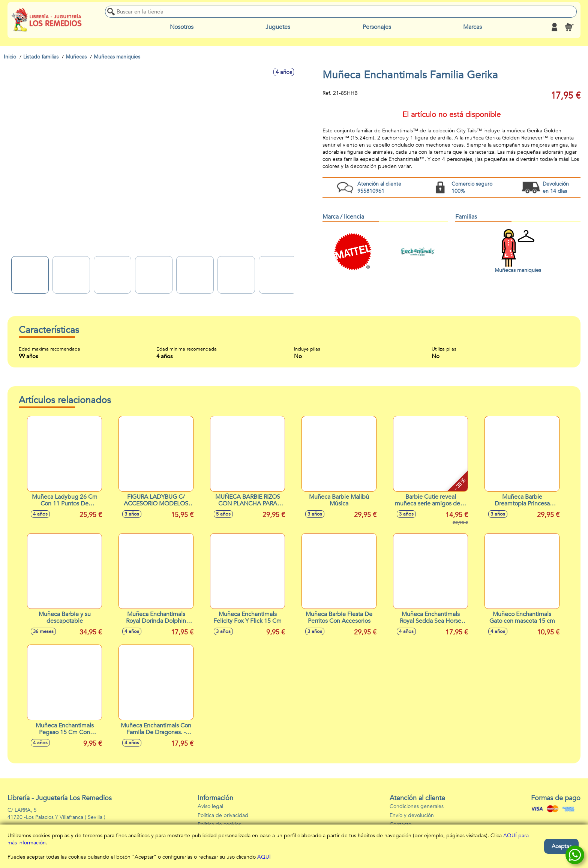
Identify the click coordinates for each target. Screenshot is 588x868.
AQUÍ (264, 857)
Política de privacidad (223, 815)
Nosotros (182, 27)
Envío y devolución (412, 815)
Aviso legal (210, 806)
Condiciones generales (417, 806)
